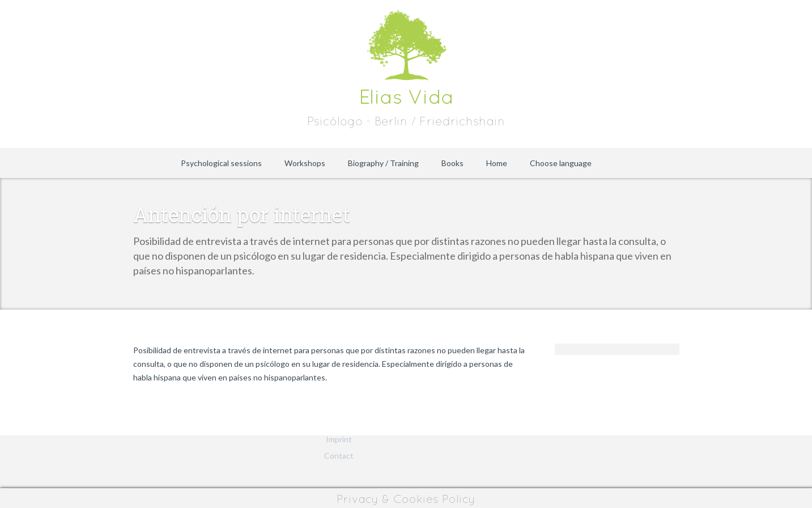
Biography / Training (383, 163)
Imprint (339, 439)
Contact (339, 456)
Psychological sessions (221, 163)
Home (497, 163)
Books (452, 163)
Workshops (305, 163)
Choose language (561, 163)
